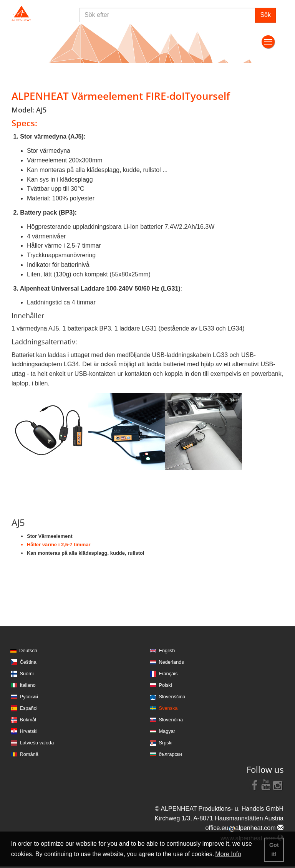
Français (168, 674)
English (167, 651)
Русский (29, 697)
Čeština (28, 662)
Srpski (166, 743)
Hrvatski (28, 731)
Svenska (168, 708)
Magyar (167, 731)
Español (28, 708)
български (170, 754)
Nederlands (171, 662)
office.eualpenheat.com (244, 828)
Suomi (27, 674)
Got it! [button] (274, 850)
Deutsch (28, 651)
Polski (165, 685)
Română (29, 754)
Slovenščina (172, 697)
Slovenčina (171, 720)
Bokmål (28, 720)
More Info (228, 854)
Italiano (27, 685)
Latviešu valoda (37, 743)
